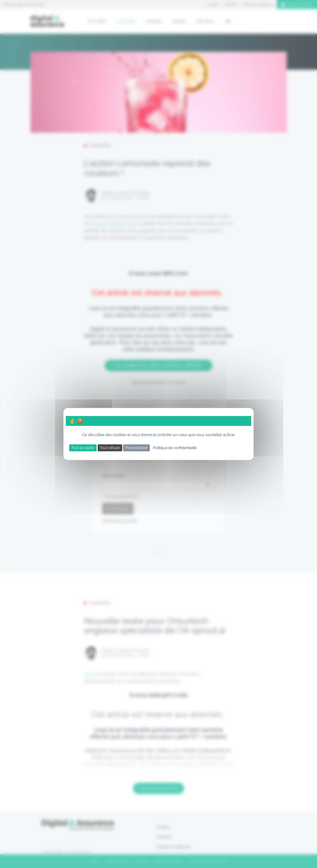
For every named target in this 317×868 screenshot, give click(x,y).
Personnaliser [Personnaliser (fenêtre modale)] (137, 448)
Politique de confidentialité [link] (175, 448)
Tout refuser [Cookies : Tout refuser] (110, 448)
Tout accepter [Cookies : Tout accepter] (83, 448)
